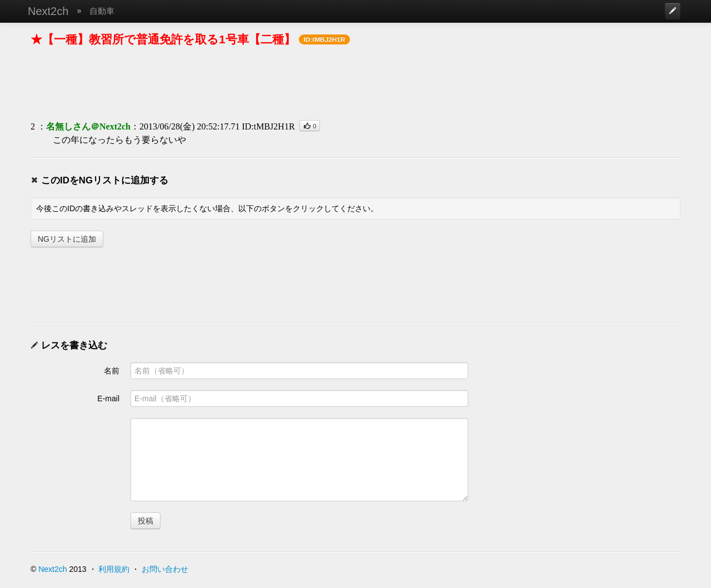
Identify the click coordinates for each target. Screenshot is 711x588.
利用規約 (114, 569)
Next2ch (48, 11)
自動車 (102, 11)
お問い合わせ (165, 569)
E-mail (108, 398)
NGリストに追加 (67, 239)
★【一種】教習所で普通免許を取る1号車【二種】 (163, 39)
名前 (112, 371)
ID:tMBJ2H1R (268, 126)
